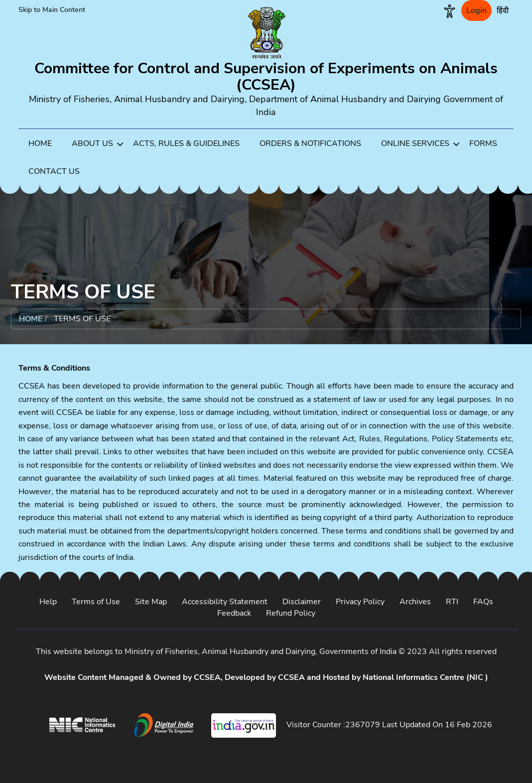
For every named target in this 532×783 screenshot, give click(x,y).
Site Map (151, 602)
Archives (415, 602)
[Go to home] (266, 75)
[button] (450, 10)
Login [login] (476, 10)
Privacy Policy (360, 602)
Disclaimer (302, 602)
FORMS (483, 143)
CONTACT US (54, 171)
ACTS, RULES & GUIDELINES (186, 143)
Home (31, 319)
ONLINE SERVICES (420, 144)
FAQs (483, 602)
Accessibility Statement (225, 602)
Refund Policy (291, 613)
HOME (40, 143)
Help (48, 602)
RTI (452, 602)
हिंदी (503, 10)
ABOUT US (97, 144)
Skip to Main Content (52, 10)
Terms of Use (96, 602)
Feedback (234, 613)
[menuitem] (40, 143)
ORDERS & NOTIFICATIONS (310, 143)
